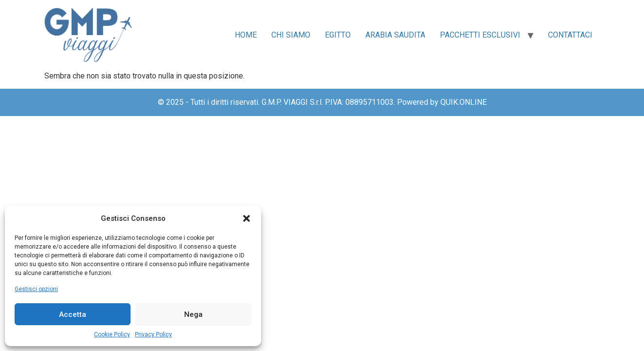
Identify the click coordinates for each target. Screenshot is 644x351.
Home (246, 35)
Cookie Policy (112, 334)
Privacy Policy (153, 334)
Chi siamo (291, 35)
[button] (246, 218)
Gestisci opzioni (36, 289)
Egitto (338, 35)
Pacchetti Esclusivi (480, 35)
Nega (193, 314)
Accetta (73, 314)
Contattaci (570, 35)
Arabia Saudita (395, 35)
